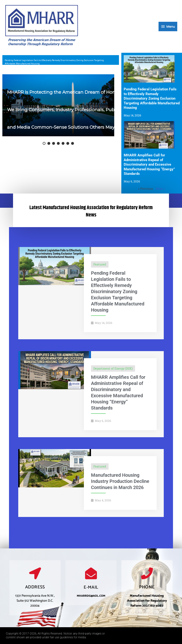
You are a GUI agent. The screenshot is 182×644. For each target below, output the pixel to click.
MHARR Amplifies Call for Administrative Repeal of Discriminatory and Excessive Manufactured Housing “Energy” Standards (149, 164)
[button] (44, 143)
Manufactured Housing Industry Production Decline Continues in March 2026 (120, 481)
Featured (100, 264)
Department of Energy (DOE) (113, 368)
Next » (160, 189)
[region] (61, 60)
